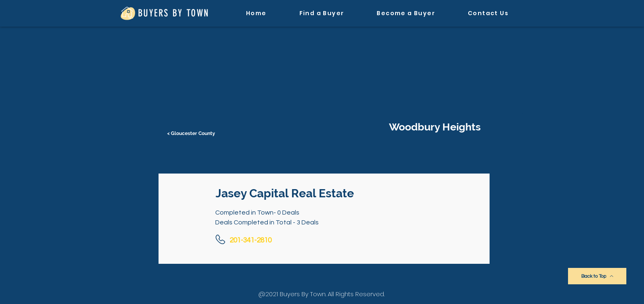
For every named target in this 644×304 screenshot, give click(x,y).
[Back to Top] (597, 276)
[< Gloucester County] (192, 133)
